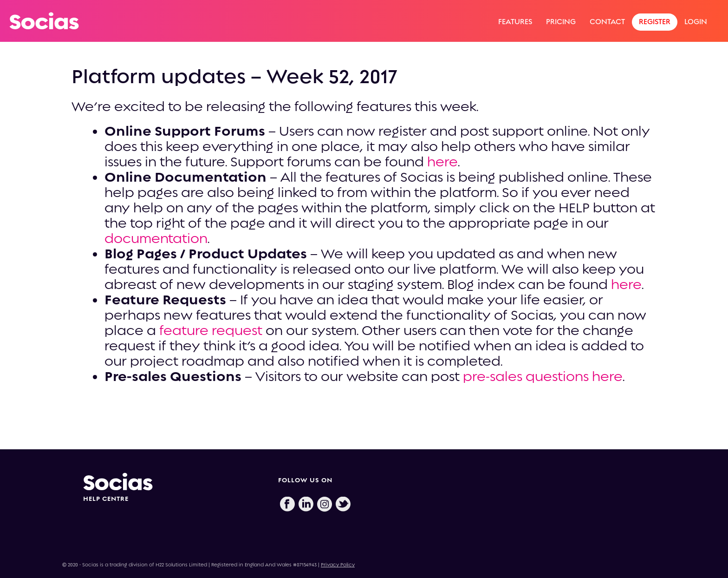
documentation (156, 238)
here (442, 162)
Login (696, 22)
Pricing (561, 22)
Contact (607, 22)
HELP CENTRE (106, 499)
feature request (212, 330)
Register (655, 22)
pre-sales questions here (543, 376)
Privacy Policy (338, 565)
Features (515, 22)
